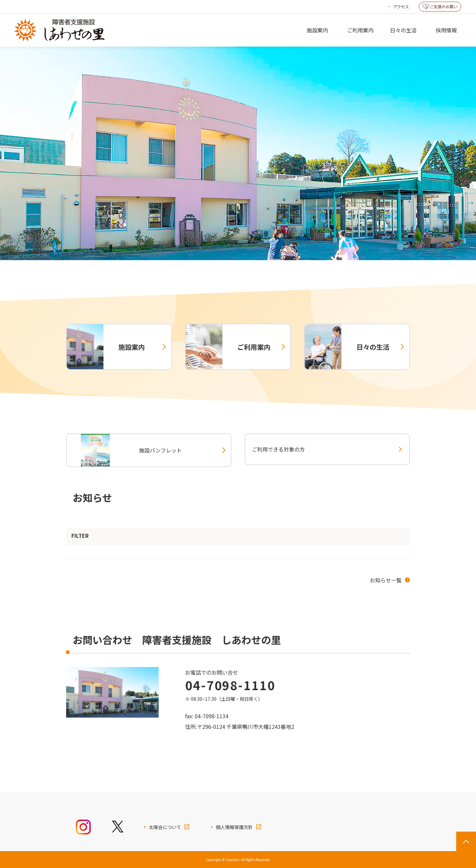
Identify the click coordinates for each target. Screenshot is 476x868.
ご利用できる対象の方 (278, 449)
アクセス (401, 6)
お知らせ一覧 (386, 580)
